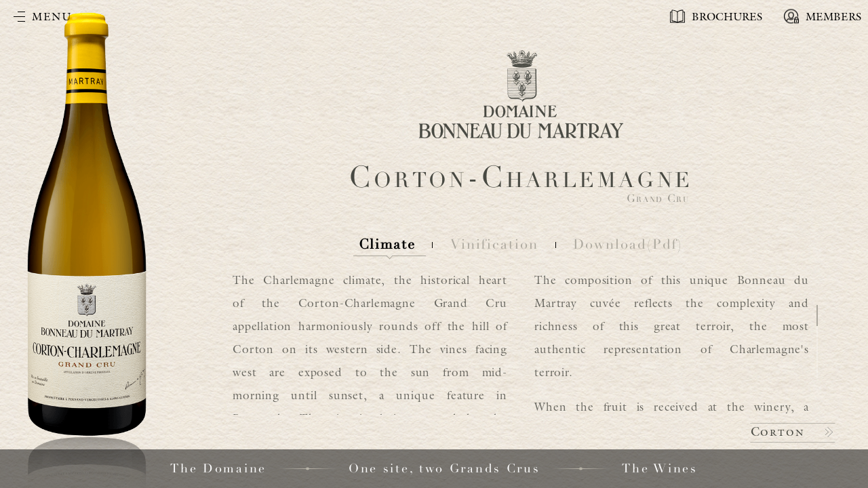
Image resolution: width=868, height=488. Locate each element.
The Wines (659, 468)
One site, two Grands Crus (445, 468)
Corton (778, 431)
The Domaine (218, 468)
